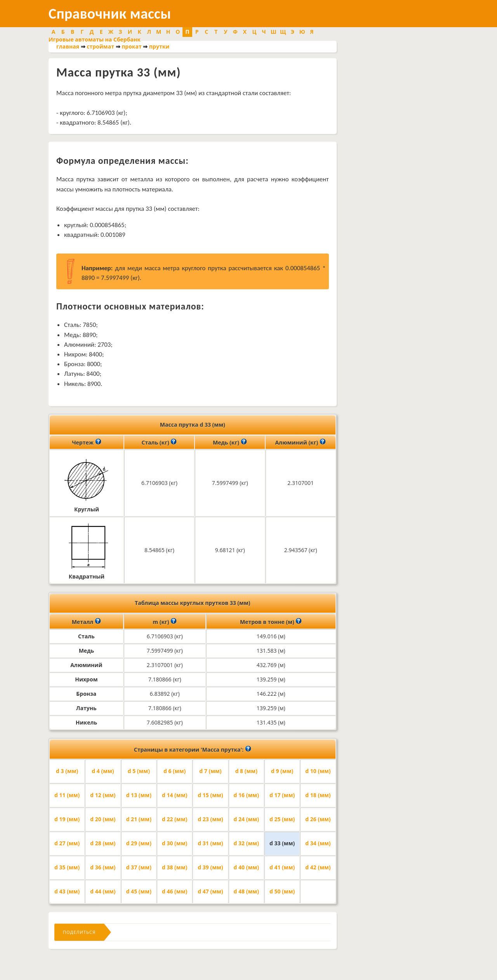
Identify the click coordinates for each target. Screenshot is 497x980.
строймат (100, 46)
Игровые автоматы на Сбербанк (95, 39)
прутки (159, 46)
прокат (132, 46)
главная (68, 46)
